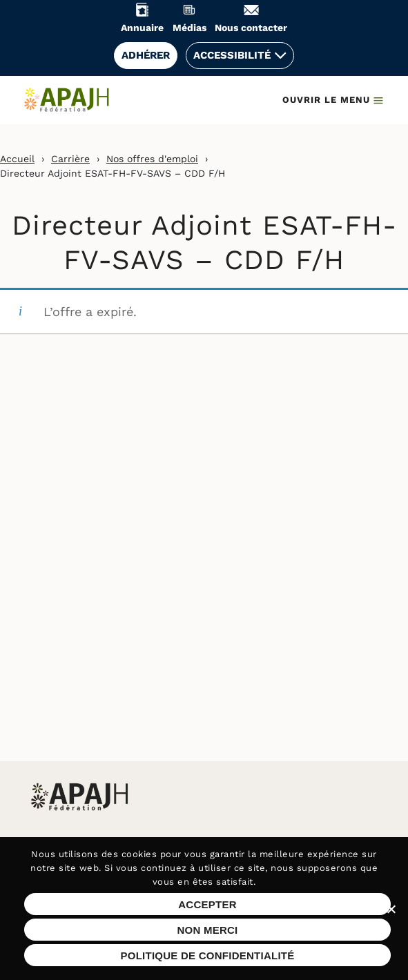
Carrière (70, 159)
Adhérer (146, 55)
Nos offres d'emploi (152, 159)
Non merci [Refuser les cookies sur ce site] (207, 930)
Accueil (17, 159)
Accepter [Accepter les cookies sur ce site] (207, 904)
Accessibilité (232, 55)
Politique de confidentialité (207, 955)
